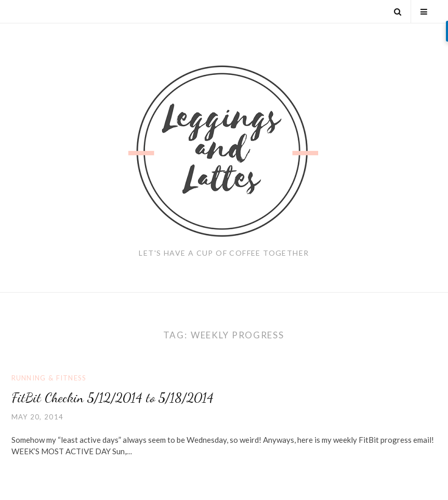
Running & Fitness (49, 378)
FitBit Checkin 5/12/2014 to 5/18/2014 (113, 397)
